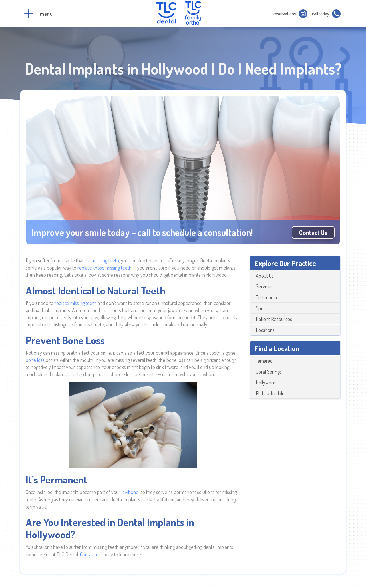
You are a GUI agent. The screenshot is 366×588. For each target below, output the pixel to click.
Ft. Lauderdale (270, 393)
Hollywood (266, 382)
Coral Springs (269, 372)
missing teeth (106, 260)
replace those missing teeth (105, 268)
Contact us (313, 232)
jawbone (130, 492)
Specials (264, 308)
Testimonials (268, 297)
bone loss (35, 360)
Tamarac (264, 361)
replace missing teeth (76, 303)
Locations (265, 330)
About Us (265, 276)
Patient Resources (274, 319)
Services (264, 286)
